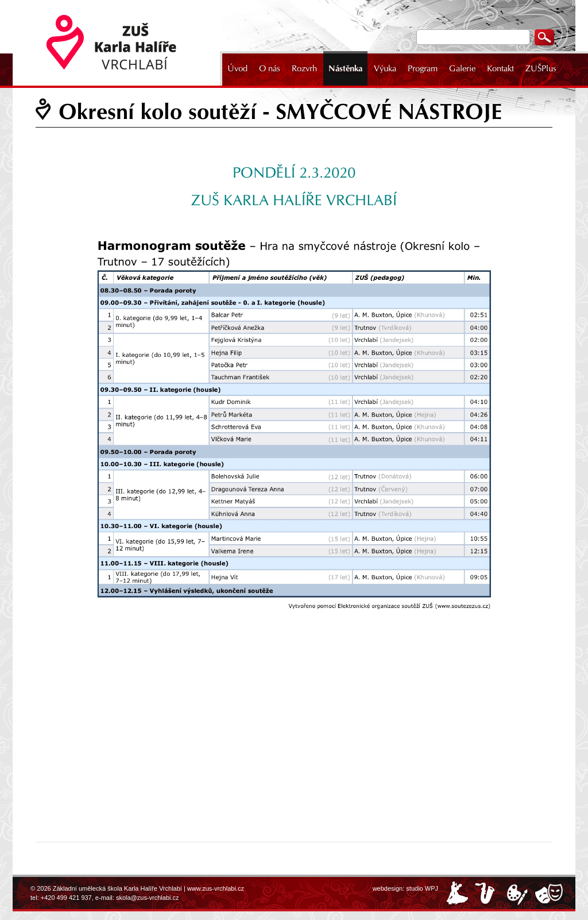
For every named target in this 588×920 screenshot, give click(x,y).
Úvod (237, 68)
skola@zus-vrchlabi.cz (148, 898)
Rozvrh (304, 68)
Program (423, 68)
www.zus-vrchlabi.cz (216, 888)
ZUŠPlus (541, 68)
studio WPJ (422, 888)
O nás (270, 68)
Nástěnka (345, 68)
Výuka (385, 68)
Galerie (462, 68)
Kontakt (500, 68)
